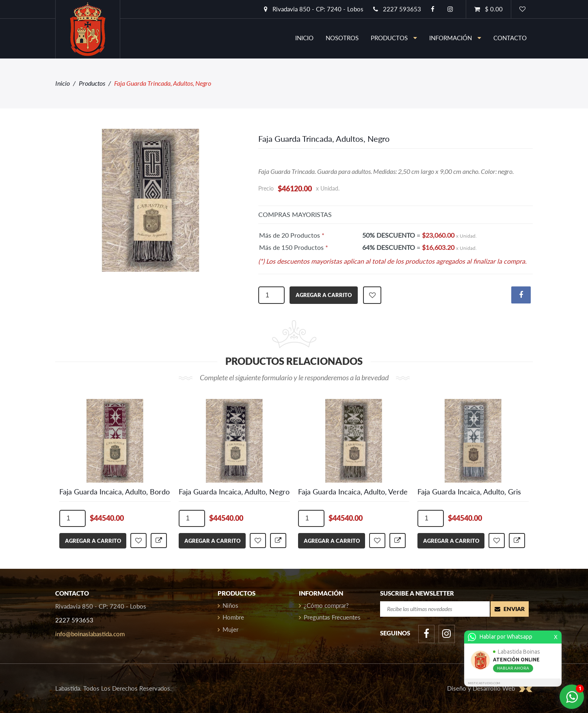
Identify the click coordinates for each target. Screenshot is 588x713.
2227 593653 (397, 9)
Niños (228, 605)
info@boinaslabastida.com (90, 634)
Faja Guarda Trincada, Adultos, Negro (324, 139)
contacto (510, 38)
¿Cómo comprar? (324, 605)
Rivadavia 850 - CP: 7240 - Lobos (314, 9)
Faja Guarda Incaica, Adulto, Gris (469, 492)
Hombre (231, 617)
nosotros (342, 38)
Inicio (63, 83)
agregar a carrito (324, 295)
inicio (304, 38)
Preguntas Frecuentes (330, 617)
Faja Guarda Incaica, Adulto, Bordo (115, 492)
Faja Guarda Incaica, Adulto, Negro (234, 492)
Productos (394, 38)
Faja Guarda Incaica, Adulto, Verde (353, 492)
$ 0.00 (489, 9)
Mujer (228, 629)
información (455, 38)
